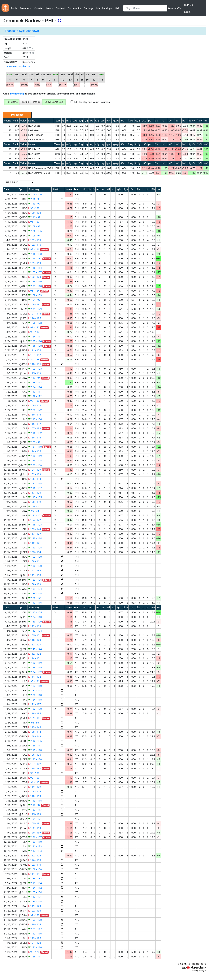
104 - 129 (35, 470)
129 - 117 (35, 929)
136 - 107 (35, 837)
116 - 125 (35, 318)
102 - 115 (35, 245)
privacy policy (198, 971)
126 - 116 (35, 281)
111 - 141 (35, 874)
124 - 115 (35, 668)
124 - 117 (35, 337)
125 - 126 (35, 755)
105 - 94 (34, 236)
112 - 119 (35, 626)
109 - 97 (34, 226)
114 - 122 (35, 677)
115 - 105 (35, 497)
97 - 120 (34, 915)
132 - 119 (35, 663)
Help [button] (118, 8)
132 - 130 (35, 709)
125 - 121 (35, 598)
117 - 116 (35, 603)
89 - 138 (34, 360)
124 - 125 (35, 451)
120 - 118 (35, 695)
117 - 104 (35, 851)
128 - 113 (35, 382)
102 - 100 (35, 557)
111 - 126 (35, 350)
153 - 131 (35, 259)
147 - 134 (35, 631)
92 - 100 (34, 778)
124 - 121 (35, 819)
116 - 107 (35, 488)
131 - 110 (35, 447)
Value (23, 121)
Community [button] (74, 8)
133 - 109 (35, 622)
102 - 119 (35, 828)
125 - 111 (35, 746)
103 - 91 (34, 442)
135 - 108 (35, 346)
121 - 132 (35, 571)
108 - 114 (35, 732)
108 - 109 (35, 584)
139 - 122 (35, 396)
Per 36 (37, 102)
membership (17, 94)
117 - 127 (35, 534)
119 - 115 (35, 801)
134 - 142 (35, 520)
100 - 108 (35, 213)
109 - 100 (35, 194)
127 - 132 (35, 764)
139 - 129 (35, 309)
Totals (25, 102)
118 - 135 (35, 364)
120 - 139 (35, 833)
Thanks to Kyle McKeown (22, 31)
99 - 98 (34, 511)
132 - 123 (35, 690)
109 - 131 (35, 304)
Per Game (12, 102)
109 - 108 (35, 920)
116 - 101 (35, 506)
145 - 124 (35, 649)
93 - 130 (34, 401)
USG (144, 121)
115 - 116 (35, 438)
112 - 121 (35, 543)
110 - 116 (35, 415)
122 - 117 (35, 810)
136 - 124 (35, 593)
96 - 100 (34, 773)
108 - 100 (35, 869)
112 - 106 (35, 741)
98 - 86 (34, 723)
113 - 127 (35, 645)
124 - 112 (35, 888)
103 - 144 (35, 529)
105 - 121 (35, 635)
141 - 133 (35, 846)
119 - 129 (35, 906)
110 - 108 (35, 548)
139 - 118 (35, 286)
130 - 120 (35, 566)
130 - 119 (35, 456)
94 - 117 (34, 782)
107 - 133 (35, 428)
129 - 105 (35, 580)
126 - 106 (35, 231)
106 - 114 (35, 479)
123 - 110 (35, 686)
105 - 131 (35, 823)
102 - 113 (35, 240)
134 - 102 (35, 672)
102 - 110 (35, 865)
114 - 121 (35, 658)
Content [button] (60, 8)
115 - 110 (35, 750)
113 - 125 (35, 938)
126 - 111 (35, 957)
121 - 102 (35, 515)
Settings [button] (89, 8)
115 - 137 (35, 769)
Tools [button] (14, 8)
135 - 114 (35, 341)
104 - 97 (34, 300)
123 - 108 (35, 461)
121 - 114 (35, 483)
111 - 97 (34, 217)
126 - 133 (35, 860)
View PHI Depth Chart (19, 66)
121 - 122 (35, 943)
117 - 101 (35, 897)
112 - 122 (35, 654)
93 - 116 (34, 249)
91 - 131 (34, 327)
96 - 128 (34, 208)
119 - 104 (35, 883)
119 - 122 (35, 787)
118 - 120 (35, 640)
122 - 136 (35, 911)
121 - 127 (35, 704)
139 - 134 (35, 589)
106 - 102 (35, 323)
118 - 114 (35, 268)
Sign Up (188, 5)
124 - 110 (35, 617)
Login (187, 12)
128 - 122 (35, 410)
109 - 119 (35, 263)
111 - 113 (35, 575)
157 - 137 (35, 272)
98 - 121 (34, 681)
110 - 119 (35, 796)
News (49, 8)
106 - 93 (34, 199)
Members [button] (25, 8)
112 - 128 (35, 856)
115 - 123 (35, 814)
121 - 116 (35, 947)
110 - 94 (34, 805)
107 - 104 (35, 892)
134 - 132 (35, 879)
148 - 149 (35, 736)
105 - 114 (35, 552)
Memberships (104, 8)
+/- (158, 189)
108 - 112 (35, 502)
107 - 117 (35, 355)
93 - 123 (34, 952)
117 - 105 (35, 612)
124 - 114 (35, 387)
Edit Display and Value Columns (92, 102)
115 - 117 (35, 424)
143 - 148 (35, 727)
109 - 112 (35, 405)
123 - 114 (35, 538)
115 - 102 (35, 433)
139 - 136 (35, 465)
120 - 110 (35, 842)
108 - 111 (35, 561)
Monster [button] (39, 8)
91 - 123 (34, 222)
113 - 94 (34, 378)
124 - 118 (35, 700)
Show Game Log (54, 102)
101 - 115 (35, 314)
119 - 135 (35, 713)
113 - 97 (34, 204)
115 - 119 (35, 373)
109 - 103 (35, 295)
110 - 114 (35, 924)
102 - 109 (35, 474)
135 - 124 (35, 901)
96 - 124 (34, 291)
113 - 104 (35, 419)
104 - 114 (35, 791)
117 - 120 (35, 493)
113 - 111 (35, 392)
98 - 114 (34, 332)
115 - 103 (35, 254)
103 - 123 (35, 277)
